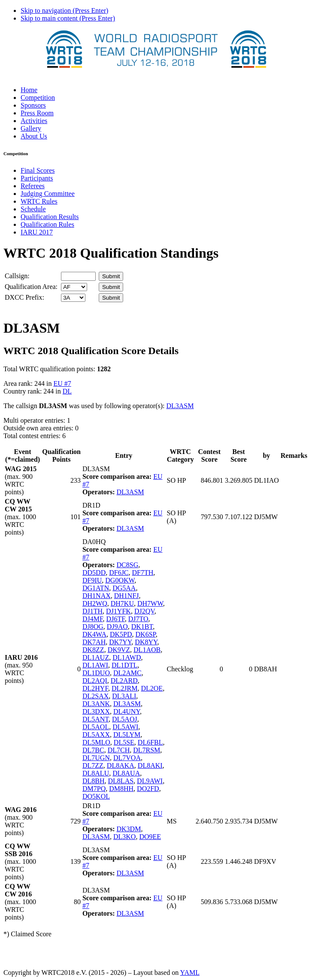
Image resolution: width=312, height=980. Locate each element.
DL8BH (94, 781)
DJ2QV (144, 611)
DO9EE (150, 837)
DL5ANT (95, 719)
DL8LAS (121, 781)
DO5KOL (96, 796)
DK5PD (121, 634)
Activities (34, 121)
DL (67, 391)
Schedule (33, 209)
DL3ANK (96, 704)
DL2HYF (95, 688)
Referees (33, 186)
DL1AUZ (96, 657)
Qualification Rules (47, 224)
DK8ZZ (93, 650)
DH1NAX (97, 596)
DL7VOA (127, 758)
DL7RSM (147, 750)
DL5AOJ (125, 719)
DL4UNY (127, 711)
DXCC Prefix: (24, 297)
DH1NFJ (127, 596)
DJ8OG (93, 627)
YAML (190, 972)
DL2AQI (95, 681)
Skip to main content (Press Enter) (68, 18)
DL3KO (124, 837)
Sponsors (33, 105)
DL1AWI (95, 665)
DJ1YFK (118, 611)
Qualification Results (50, 217)
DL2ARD (124, 681)
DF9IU (92, 580)
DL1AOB (147, 650)
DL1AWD (127, 657)
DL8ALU (96, 773)
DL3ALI (124, 696)
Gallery (31, 128)
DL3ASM (180, 406)
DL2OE (152, 688)
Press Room (37, 113)
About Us (34, 136)
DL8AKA (121, 765)
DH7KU (122, 603)
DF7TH (143, 573)
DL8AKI (150, 765)
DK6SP (146, 634)
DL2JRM (124, 688)
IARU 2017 (37, 232)
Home (29, 90)
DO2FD (148, 789)
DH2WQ (95, 603)
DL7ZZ (93, 765)
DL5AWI (125, 727)
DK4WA (94, 634)
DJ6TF (116, 619)
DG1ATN (96, 588)
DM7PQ (94, 789)
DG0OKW (120, 580)
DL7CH (119, 750)
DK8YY (146, 642)
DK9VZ (119, 650)
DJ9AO (117, 627)
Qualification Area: (31, 287)
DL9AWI (150, 781)
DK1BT (142, 627)
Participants (37, 178)
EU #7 (62, 383)
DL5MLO (96, 742)
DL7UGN (96, 758)
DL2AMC (127, 673)
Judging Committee (48, 194)
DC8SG (128, 565)
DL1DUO (96, 673)
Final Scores (38, 170)
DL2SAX (95, 696)
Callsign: (17, 276)
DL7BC (93, 750)
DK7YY (120, 642)
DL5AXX (96, 735)
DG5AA (124, 588)
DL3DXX (96, 711)
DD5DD (94, 573)
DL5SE (124, 742)
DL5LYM (127, 735)
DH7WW (150, 603)
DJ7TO (138, 619)
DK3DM (129, 829)
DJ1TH (92, 611)
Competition (38, 98)
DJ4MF (93, 619)
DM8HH (121, 789)
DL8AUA (126, 773)
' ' (74, 287)
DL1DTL (124, 665)
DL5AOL (96, 727)
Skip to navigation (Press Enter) (64, 11)
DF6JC (119, 573)
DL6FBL (150, 742)
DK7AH (94, 642)
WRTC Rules (39, 201)
